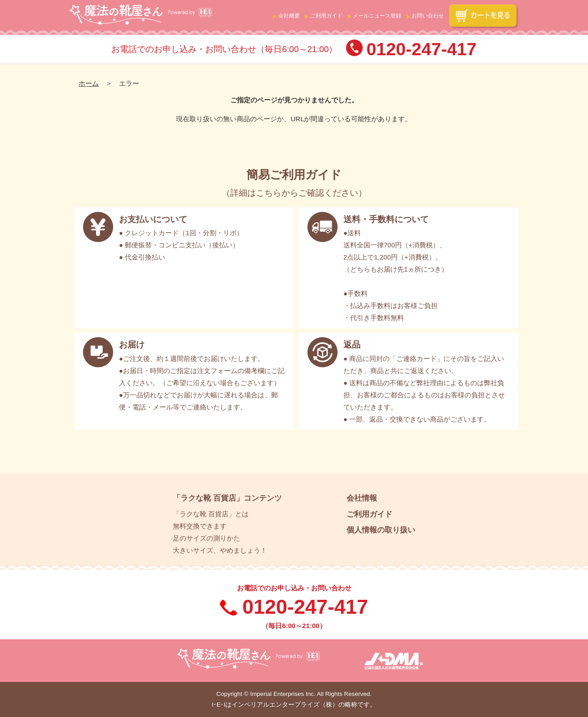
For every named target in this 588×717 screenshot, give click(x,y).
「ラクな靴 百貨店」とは (211, 514)
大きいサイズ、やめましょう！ (220, 550)
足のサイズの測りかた (206, 538)
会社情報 (362, 498)
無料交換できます (200, 526)
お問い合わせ (428, 16)
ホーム (89, 83)
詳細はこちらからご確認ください (294, 193)
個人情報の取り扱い (381, 530)
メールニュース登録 (377, 16)
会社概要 (289, 16)
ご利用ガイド (326, 16)
